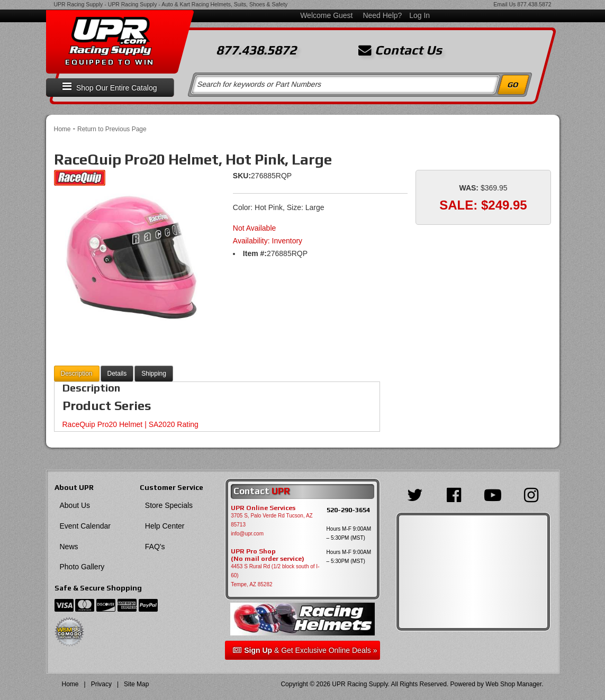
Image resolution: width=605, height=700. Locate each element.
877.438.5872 (534, 4)
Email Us (504, 4)
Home (62, 129)
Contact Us (400, 50)
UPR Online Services (263, 508)
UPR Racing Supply (79, 4)
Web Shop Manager (513, 684)
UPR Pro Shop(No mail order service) (268, 555)
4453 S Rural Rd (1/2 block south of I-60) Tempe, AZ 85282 (275, 575)
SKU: (242, 176)
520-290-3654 (348, 510)
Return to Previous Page (112, 129)
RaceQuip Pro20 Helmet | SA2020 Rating (130, 424)
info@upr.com (247, 534)
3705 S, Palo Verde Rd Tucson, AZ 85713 (272, 520)
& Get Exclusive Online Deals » (305, 650)
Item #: (255, 253)
